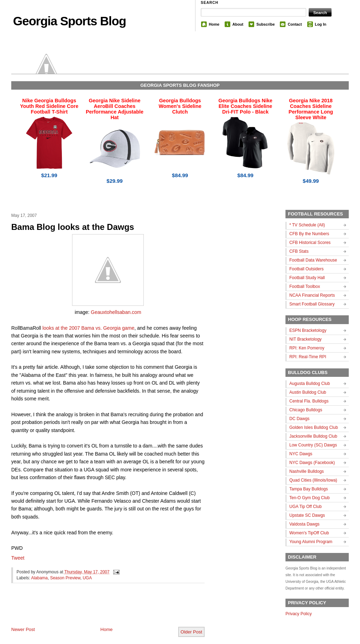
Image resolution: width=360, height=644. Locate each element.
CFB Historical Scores (310, 243)
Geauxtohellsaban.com (116, 312)
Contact (295, 24)
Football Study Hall (307, 278)
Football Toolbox (305, 286)
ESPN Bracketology (308, 330)
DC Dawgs (299, 419)
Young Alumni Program (311, 542)
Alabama (39, 578)
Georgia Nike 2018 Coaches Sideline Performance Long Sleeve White (311, 109)
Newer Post (23, 629)
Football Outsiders (306, 269)
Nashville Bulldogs (307, 471)
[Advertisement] (94, 611)
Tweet (18, 558)
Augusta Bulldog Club (310, 384)
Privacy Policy (299, 614)
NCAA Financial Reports (312, 295)
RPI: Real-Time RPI (308, 357)
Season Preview (65, 578)
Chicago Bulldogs (306, 410)
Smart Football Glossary (312, 304)
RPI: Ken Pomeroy (307, 348)
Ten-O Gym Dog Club (310, 498)
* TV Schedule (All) (307, 225)
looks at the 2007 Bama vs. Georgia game (88, 328)
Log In (321, 24)
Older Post (191, 632)
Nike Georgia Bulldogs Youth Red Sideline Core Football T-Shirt (49, 106)
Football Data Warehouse (313, 260)
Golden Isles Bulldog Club (314, 427)
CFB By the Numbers (309, 234)
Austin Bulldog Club (308, 392)
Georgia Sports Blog (69, 21)
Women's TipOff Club (309, 533)
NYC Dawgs (301, 454)
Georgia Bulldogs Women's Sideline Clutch (180, 106)
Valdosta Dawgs (304, 524)
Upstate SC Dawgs (307, 515)
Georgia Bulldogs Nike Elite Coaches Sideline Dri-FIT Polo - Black (245, 106)
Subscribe (265, 24)
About (238, 24)
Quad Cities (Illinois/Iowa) (313, 480)
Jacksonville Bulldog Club (313, 436)
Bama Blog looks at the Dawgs (73, 227)
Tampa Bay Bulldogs (308, 489)
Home (214, 24)
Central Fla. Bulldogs (309, 401)
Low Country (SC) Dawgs (313, 445)
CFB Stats (299, 251)
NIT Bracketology (306, 339)
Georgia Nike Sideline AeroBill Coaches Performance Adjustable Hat (115, 109)
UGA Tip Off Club (306, 507)
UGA (87, 578)
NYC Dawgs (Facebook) (312, 463)
